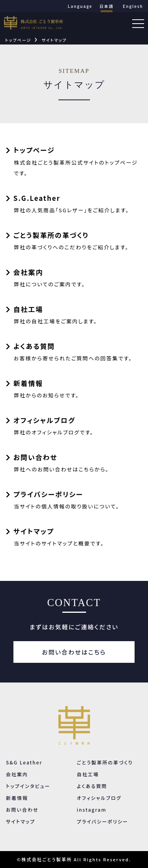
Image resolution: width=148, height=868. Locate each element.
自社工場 (88, 774)
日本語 (107, 6)
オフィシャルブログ (99, 798)
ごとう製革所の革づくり (105, 762)
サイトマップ (54, 40)
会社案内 (17, 774)
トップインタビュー (28, 786)
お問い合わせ (22, 810)
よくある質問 (92, 786)
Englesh (133, 6)
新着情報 (17, 798)
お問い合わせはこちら (74, 652)
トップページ (18, 40)
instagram (91, 810)
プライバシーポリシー (102, 821)
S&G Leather (24, 762)
